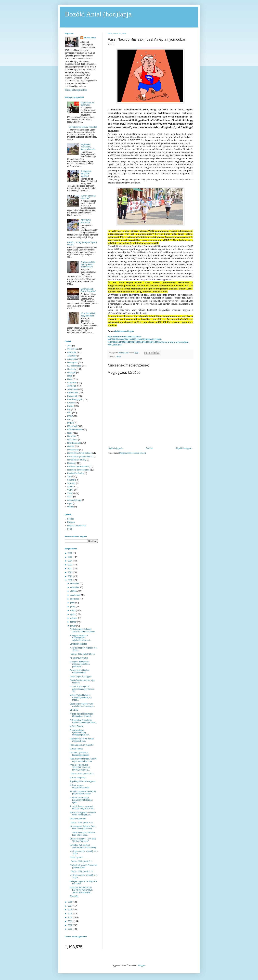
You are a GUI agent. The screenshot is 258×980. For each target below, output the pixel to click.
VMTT (70, 497)
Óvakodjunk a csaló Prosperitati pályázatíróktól (84, 866)
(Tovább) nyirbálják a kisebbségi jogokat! (79, 754)
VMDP (70, 490)
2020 (70, 576)
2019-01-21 (118, 345)
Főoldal (149, 448)
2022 (70, 569)
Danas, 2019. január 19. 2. (82, 774)
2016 (70, 910)
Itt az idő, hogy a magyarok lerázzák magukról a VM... (82, 807)
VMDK (70, 487)
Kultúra (70, 406)
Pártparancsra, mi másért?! (82, 745)
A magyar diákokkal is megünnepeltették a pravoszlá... (80, 664)
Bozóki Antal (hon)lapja (98, 14)
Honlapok (71, 373)
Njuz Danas (72, 440)
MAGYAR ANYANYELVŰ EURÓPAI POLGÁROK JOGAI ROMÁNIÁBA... (81, 890)
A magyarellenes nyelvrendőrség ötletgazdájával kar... (80, 733)
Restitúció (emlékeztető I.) (79, 467)
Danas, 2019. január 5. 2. (82, 861)
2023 (70, 565)
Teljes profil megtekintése (76, 90)
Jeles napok (73, 389)
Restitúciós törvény (76, 473)
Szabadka (72, 480)
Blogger (141, 966)
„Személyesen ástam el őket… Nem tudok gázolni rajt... (83, 827)
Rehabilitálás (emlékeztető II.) (80, 457)
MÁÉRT (71, 423)
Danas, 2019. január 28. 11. (83, 654)
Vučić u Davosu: (77, 726)
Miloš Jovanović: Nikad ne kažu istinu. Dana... (83, 834)
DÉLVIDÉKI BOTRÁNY (86, 221)
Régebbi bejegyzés (184, 448)
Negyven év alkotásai (77, 526)
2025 (70, 557)
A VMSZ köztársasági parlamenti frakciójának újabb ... (81, 800)
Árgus (70, 503)
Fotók (70, 529)
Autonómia (72, 359)
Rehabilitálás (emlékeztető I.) (80, 453)
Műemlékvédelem (75, 430)
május (73, 610)
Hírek (70, 379)
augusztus (75, 599)
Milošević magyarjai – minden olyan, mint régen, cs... (83, 814)
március (74, 618)
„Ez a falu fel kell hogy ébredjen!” (88, 314)
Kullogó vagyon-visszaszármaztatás (80, 786)
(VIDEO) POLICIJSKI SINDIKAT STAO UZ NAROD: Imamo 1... (80, 767)
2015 (70, 914)
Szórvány (71, 483)
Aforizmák (72, 352)
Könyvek (71, 522)
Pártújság (74, 896)
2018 (70, 902)
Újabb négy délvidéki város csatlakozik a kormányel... (82, 705)
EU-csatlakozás (74, 366)
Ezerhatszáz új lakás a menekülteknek (80, 671)
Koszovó (71, 403)
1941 (70, 346)
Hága (70, 376)
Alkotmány (72, 356)
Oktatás (71, 446)
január (73, 626)
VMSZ (118, 357)
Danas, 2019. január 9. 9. (81, 823)
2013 (70, 921)
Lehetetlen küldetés (78, 644)
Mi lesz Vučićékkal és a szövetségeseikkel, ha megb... (81, 698)
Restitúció (72, 463)
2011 (70, 929)
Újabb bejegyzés (116, 448)
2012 (70, 925)
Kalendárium (73, 393)
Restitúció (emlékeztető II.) (79, 470)
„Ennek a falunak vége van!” (88, 197)
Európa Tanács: (77, 749)
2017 (70, 906)
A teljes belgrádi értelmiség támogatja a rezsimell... (82, 715)
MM (69, 409)
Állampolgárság (74, 500)
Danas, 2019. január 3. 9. (81, 871)
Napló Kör (72, 436)
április (73, 614)
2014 (70, 917)
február (74, 622)
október (74, 591)
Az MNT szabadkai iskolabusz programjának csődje (83, 793)
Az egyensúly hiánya (79, 658)
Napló (70, 433)
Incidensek (72, 383)
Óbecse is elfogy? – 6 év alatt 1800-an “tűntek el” (83, 840)
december (75, 583)
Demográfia (72, 363)
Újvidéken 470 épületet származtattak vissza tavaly (83, 846)
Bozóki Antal (90, 38)
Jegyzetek (72, 386)
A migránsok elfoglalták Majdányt (86, 174)
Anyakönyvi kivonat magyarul (83, 781)
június (73, 607)
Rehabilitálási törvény (77, 460)
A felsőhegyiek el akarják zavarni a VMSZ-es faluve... (83, 630)
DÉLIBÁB (74, 710)
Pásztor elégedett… (78, 778)
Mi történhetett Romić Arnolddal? (89, 290)
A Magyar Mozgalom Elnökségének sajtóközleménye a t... (81, 638)
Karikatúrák (72, 396)
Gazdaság (72, 369)
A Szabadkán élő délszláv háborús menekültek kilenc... (84, 721)
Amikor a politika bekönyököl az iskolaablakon (88, 265)
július (73, 603)
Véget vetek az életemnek (87, 104)
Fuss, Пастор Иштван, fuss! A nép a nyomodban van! (83, 760)
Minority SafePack (78, 819)
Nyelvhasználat (74, 443)
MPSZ (70, 416)
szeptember (76, 595)
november (75, 587)
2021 (70, 572)
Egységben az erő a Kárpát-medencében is (82, 740)
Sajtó (70, 477)
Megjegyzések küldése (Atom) (133, 453)
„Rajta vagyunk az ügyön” (81, 677)
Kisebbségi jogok (75, 399)
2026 (70, 553)
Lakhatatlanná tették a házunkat (83, 127)
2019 (70, 580)
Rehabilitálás (73, 450)
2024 (70, 561)
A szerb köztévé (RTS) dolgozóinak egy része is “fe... (82, 689)
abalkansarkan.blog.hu (124, 331)
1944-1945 (72, 349)
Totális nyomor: (76, 857)
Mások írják (72, 426)
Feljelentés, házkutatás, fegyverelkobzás (88, 147)
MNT (69, 413)
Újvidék (71, 507)
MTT (69, 419)
